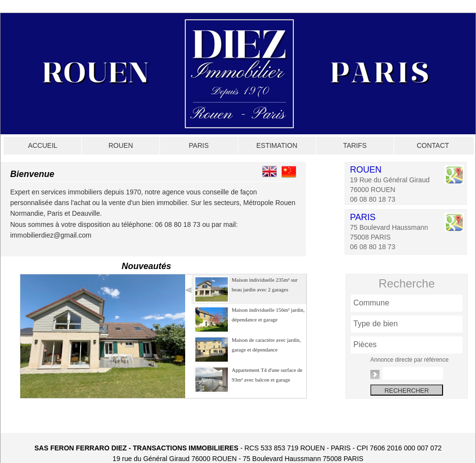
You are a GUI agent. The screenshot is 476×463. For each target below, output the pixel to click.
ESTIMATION (277, 145)
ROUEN (121, 145)
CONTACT (433, 145)
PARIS (199, 145)
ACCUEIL (43, 145)
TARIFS (355, 145)
